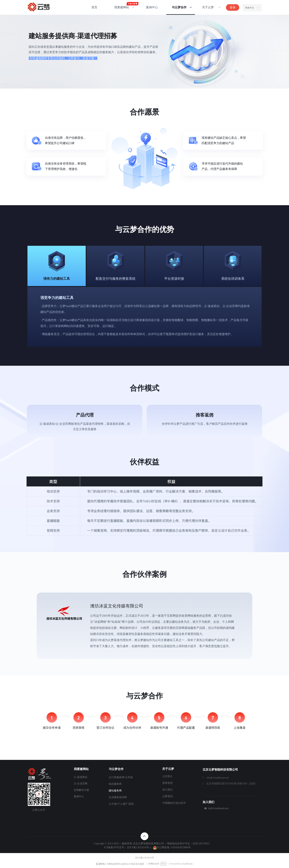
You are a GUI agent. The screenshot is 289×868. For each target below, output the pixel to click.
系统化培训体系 (233, 279)
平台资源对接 (174, 279)
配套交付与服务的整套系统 (116, 279)
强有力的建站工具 (57, 279)
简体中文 (250, 8)
